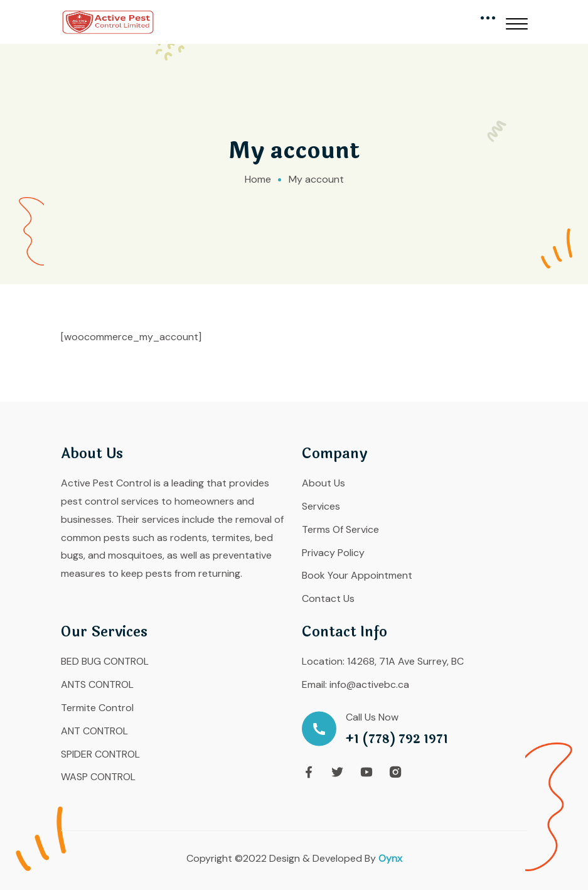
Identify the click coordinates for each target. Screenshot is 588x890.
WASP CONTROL (98, 777)
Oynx (390, 858)
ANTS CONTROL (97, 684)
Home (258, 179)
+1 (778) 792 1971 (397, 740)
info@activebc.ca (369, 684)
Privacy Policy (333, 553)
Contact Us (328, 598)
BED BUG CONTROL (105, 661)
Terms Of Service (340, 529)
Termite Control (97, 708)
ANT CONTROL (94, 731)
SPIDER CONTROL (100, 754)
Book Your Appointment (357, 575)
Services (321, 506)
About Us (323, 483)
